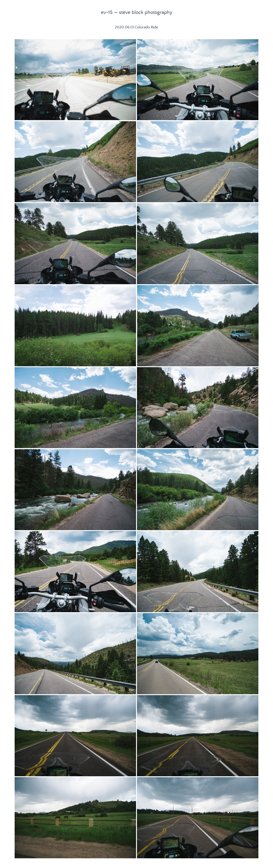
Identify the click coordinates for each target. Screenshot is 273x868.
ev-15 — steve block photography (137, 12)
